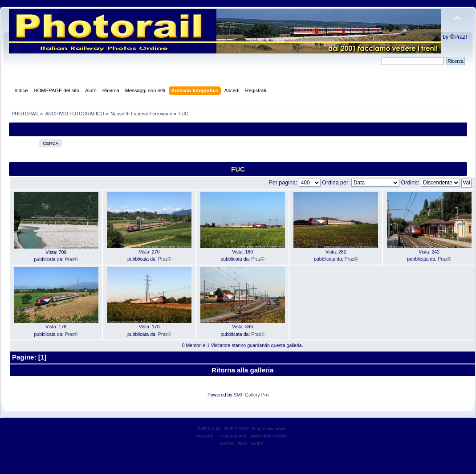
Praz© (71, 259)
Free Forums (233, 436)
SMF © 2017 (236, 428)
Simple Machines (269, 428)
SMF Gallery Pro (251, 395)
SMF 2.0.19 (209, 428)
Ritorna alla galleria (242, 370)
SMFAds (204, 436)
